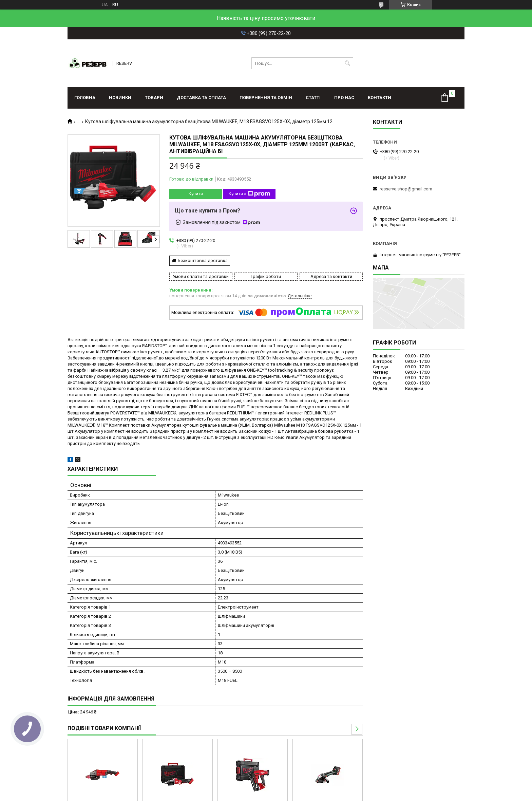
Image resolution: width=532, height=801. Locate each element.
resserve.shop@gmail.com (406, 189)
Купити (196, 194)
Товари (154, 98)
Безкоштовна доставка (203, 260)
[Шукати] (347, 63)
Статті (313, 98)
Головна (85, 98)
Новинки (120, 98)
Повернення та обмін (266, 98)
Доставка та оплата (201, 98)
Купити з (249, 194)
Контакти (379, 98)
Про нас (344, 98)
